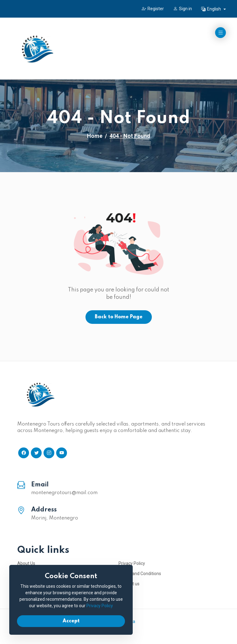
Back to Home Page (119, 317)
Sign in (183, 9)
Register (153, 9)
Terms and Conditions (140, 574)
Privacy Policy (132, 563)
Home (95, 136)
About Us (26, 563)
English (212, 9)
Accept (71, 621)
